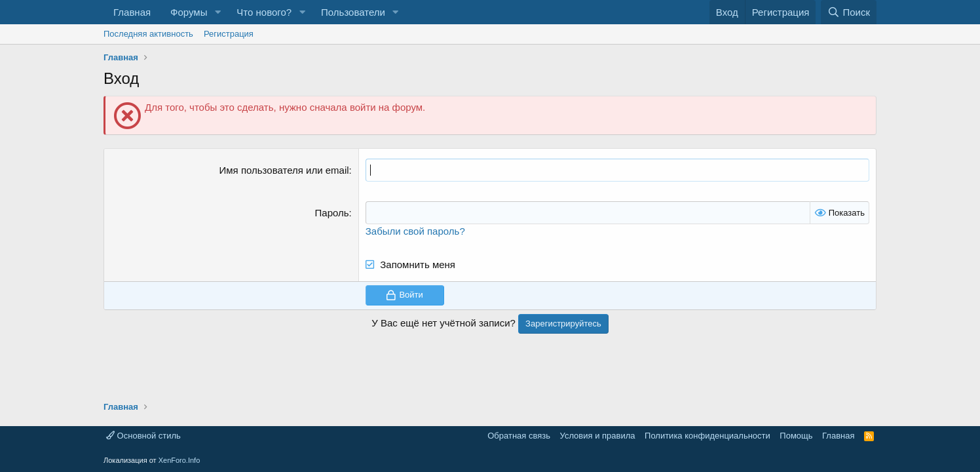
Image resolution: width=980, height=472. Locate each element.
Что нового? (264, 12)
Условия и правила (598, 436)
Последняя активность (148, 34)
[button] (217, 12)
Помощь (796, 436)
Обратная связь (519, 436)
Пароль (332, 213)
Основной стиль (143, 436)
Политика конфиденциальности (707, 436)
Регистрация (229, 34)
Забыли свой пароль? (415, 231)
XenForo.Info (179, 460)
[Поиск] (849, 12)
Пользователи (353, 12)
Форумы (189, 12)
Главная (132, 12)
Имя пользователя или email (284, 170)
